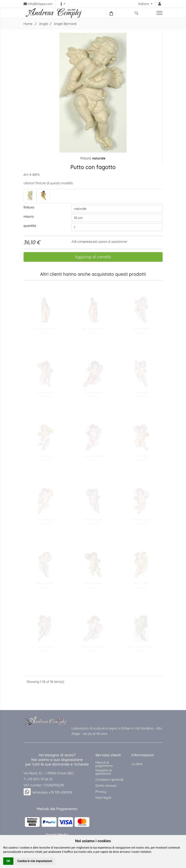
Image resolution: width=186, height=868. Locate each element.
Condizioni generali (109, 780)
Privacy (101, 792)
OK (8, 861)
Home (28, 24)
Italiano (144, 4)
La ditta (137, 764)
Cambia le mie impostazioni (35, 861)
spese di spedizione (113, 242)
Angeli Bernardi (65, 24)
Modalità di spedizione (104, 772)
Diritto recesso (106, 786)
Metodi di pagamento (104, 764)
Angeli (43, 24)
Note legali (103, 798)
